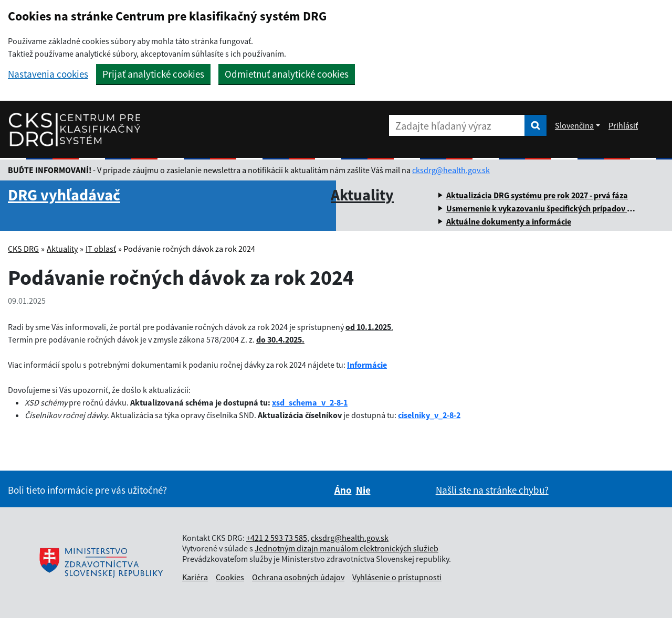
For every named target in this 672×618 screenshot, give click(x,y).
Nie (363, 490)
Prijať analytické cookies (153, 74)
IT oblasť (101, 249)
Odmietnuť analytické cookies (287, 74)
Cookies (230, 577)
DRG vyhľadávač (64, 195)
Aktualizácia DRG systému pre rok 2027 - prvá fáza (537, 195)
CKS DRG (23, 249)
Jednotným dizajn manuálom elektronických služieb (346, 548)
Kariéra (195, 577)
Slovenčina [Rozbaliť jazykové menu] (574, 125)
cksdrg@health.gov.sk (451, 170)
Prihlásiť (623, 125)
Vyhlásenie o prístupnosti (397, 577)
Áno (343, 490)
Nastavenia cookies (48, 74)
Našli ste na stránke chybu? (492, 490)
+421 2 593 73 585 (277, 538)
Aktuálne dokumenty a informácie (509, 221)
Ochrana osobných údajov (298, 577)
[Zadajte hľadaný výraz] (457, 125)
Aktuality (362, 195)
